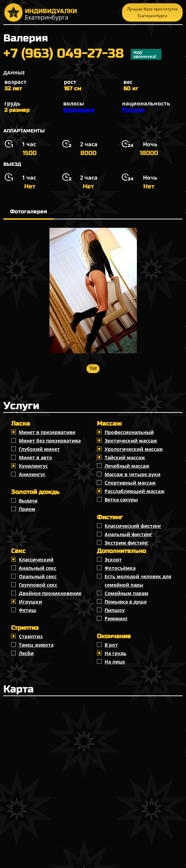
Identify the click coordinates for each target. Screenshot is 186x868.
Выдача (28, 501)
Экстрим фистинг (126, 543)
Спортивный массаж (130, 483)
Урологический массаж (134, 449)
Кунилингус (33, 466)
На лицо (115, 662)
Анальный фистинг (128, 534)
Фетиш (28, 610)
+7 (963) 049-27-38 (82, 54)
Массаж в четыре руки (133, 474)
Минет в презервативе (47, 432)
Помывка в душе (126, 602)
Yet (93, 368)
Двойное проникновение (50, 593)
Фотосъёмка (120, 568)
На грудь (116, 653)
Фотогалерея (29, 211)
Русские (134, 110)
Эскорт (113, 560)
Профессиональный (129, 432)
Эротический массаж (131, 441)
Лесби (26, 653)
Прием (27, 509)
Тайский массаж (125, 457)
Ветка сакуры (121, 500)
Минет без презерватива (50, 441)
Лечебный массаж (127, 466)
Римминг (116, 618)
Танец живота (36, 645)
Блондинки (79, 110)
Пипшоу (115, 610)
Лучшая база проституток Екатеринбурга (153, 12)
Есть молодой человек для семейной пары (138, 581)
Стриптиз (31, 636)
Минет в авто (35, 457)
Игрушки (30, 602)
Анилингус (32, 474)
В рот (111, 645)
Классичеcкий (36, 560)
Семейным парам (126, 593)
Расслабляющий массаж (135, 491)
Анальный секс (38, 568)
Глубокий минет (39, 449)
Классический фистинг (133, 526)
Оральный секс (38, 576)
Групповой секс (38, 585)
